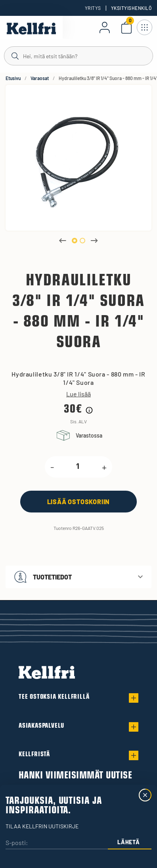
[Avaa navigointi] (144, 27)
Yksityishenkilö (131, 8)
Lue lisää (78, 394)
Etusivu (13, 78)
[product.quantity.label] (78, 467)
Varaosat (40, 78)
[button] (78, 577)
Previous (63, 241)
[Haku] (78, 55)
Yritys (93, 8)
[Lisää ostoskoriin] (78, 502)
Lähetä (128, 842)
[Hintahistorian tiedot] (89, 410)
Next (94, 241)
